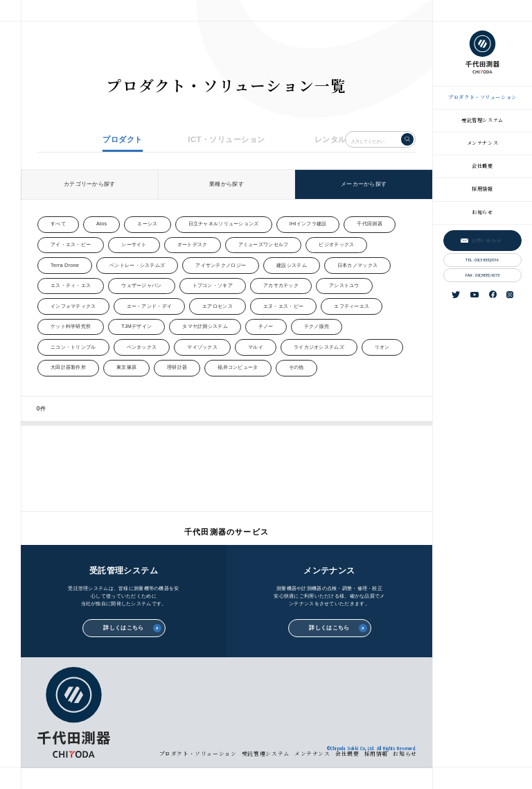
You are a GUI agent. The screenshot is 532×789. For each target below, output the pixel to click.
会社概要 (482, 166)
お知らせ (482, 212)
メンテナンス (482, 143)
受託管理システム (482, 120)
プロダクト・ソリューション (482, 97)
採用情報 (482, 189)
